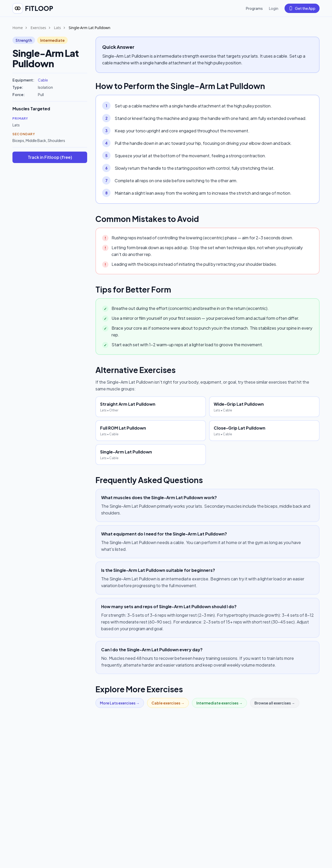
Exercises (38, 28)
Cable (43, 80)
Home (18, 28)
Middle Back (36, 140)
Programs (254, 8)
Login (274, 8)
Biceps (18, 140)
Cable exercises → (168, 703)
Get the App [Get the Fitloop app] (302, 8)
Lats (57, 28)
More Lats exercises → (120, 703)
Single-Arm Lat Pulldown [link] (90, 28)
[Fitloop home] (33, 8)
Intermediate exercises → (219, 703)
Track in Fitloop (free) (50, 157)
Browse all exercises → (275, 703)
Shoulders (56, 140)
